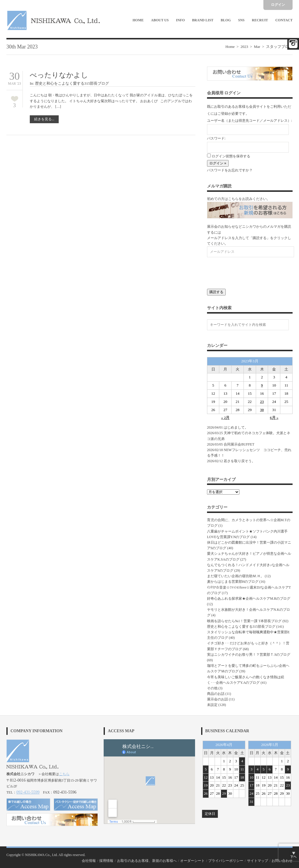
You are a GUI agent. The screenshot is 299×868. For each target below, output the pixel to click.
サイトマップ (258, 861)
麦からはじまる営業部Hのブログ (233, 582)
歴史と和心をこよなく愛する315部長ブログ (72, 83)
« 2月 (225, 418)
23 (262, 402)
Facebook (293, 44)
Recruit (260, 20)
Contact (284, 20)
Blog (226, 20)
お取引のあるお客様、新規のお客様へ (147, 861)
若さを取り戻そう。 (239, 461)
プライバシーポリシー (226, 861)
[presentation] (251, 272)
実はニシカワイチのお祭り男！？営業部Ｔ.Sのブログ (249, 655)
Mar (257, 47)
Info (180, 20)
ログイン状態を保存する (229, 156)
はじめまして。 (236, 427)
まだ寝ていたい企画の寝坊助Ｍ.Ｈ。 (235, 576)
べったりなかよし (59, 75)
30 (262, 410)
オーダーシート (192, 861)
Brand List (203, 20)
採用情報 (106, 861)
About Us (160, 20)
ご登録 (223, 114)
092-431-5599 (28, 792)
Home (138, 20)
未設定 (212, 705)
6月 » (274, 418)
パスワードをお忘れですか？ (230, 170)
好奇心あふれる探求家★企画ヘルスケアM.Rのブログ (249, 599)
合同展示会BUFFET (241, 444)
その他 (212, 688)
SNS (241, 20)
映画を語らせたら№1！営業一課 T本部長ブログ (244, 621)
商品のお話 (216, 694)
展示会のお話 (218, 699)
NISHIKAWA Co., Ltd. (41, 855)
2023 (244, 47)
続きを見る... (44, 119)
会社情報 (89, 861)
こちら (64, 774)
